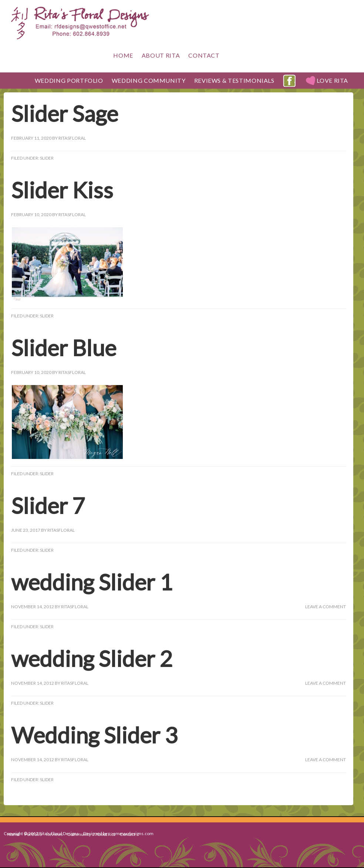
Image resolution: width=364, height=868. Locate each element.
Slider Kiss (62, 190)
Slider (47, 158)
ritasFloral (72, 138)
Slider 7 (48, 506)
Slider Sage (65, 113)
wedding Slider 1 (92, 582)
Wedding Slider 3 (94, 735)
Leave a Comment (326, 607)
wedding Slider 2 (92, 658)
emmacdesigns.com (133, 833)
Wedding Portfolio (67, 80)
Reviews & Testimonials (234, 80)
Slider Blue (64, 348)
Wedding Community (149, 80)
